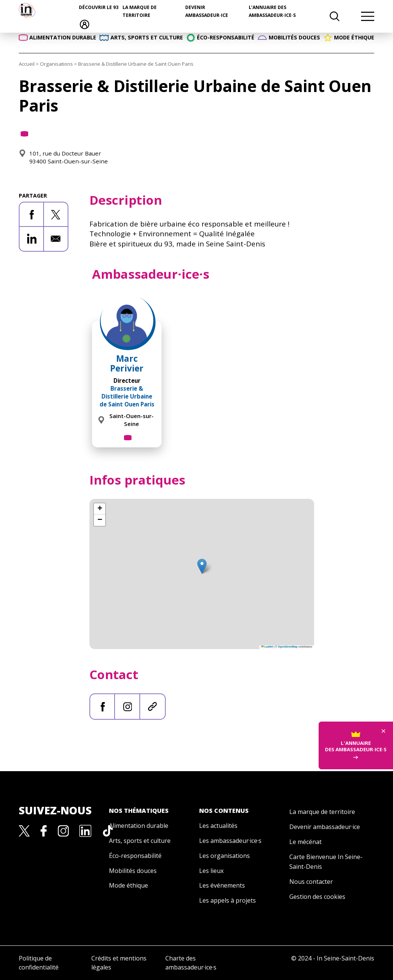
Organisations (56, 64)
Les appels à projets (227, 900)
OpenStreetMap (288, 647)
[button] (202, 566)
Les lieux (211, 871)
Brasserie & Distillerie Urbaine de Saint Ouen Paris (127, 396)
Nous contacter (311, 882)
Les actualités (218, 826)
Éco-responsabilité (135, 856)
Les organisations (224, 856)
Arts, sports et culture (140, 841)
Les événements (222, 885)
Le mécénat (305, 842)
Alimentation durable (139, 826)
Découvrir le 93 (99, 7)
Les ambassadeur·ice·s (230, 841)
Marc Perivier (127, 363)
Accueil (27, 64)
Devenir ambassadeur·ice (325, 827)
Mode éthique (128, 885)
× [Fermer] (383, 697)
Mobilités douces (133, 871)
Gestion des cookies (317, 897)
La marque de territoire (322, 812)
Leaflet (267, 647)
